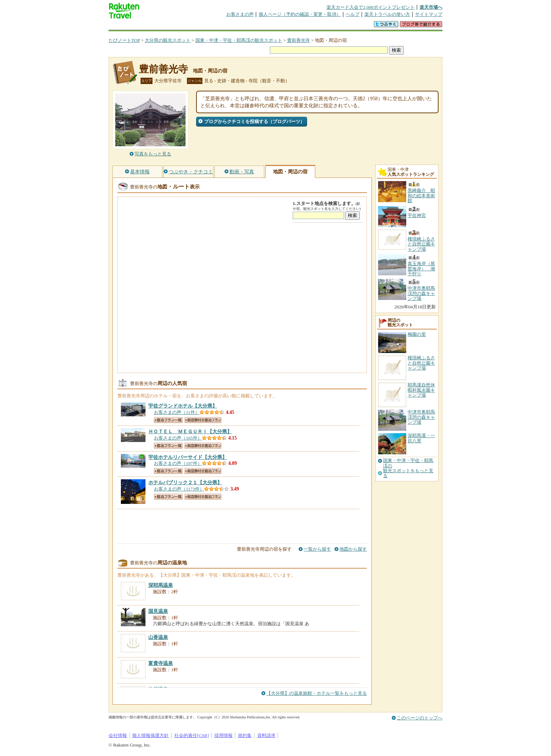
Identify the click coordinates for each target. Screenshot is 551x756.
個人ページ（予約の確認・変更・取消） (300, 14)
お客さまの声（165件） (178, 438)
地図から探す (353, 549)
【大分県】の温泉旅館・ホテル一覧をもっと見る (317, 693)
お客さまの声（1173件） (179, 489)
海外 (162, 26)
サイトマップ (429, 14)
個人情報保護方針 (150, 735)
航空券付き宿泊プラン (203, 420)
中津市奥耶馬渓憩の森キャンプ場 (421, 417)
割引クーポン (220, 26)
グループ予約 (248, 26)
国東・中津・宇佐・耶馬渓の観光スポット (239, 40)
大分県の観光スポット (168, 40)
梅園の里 (417, 334)
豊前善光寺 (299, 40)
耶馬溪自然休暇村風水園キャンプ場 (421, 390)
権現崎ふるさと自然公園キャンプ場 (421, 363)
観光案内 (277, 26)
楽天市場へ (431, 7)
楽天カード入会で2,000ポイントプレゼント (371, 7)
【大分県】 (183, 406)
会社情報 (118, 735)
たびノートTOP (124, 40)
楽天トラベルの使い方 (387, 14)
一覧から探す (317, 549)
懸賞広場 (191, 26)
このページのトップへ (420, 718)
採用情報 (223, 735)
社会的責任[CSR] (192, 735)
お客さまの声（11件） (177, 412)
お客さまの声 (240, 14)
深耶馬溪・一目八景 (421, 438)
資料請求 (266, 735)
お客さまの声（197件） (178, 463)
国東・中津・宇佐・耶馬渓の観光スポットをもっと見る (408, 468)
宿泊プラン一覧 (168, 420)
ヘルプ (353, 14)
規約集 (245, 735)
